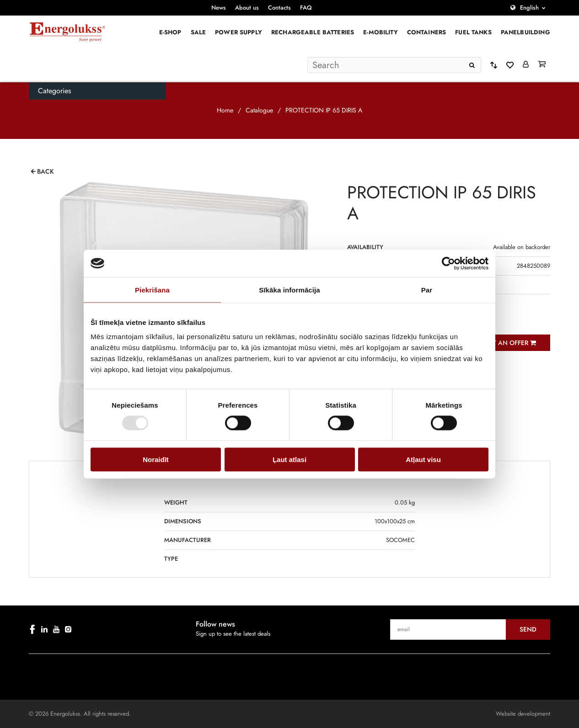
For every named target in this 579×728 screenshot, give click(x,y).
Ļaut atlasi (289, 460)
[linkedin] (44, 629)
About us (247, 8)
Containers (427, 32)
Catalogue (259, 110)
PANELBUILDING (525, 32)
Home (225, 110)
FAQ (306, 8)
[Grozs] (542, 65)
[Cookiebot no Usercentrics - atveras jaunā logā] (448, 263)
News (219, 8)
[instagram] (68, 629)
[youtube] (56, 629)
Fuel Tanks (473, 32)
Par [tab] (427, 290)
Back (46, 171)
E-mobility (381, 32)
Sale (198, 32)
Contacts (279, 8)
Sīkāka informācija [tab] (289, 290)
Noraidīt (156, 460)
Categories (54, 91)
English (529, 8)
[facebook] (32, 629)
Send (528, 629)
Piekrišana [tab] (152, 290)
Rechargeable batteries (313, 32)
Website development (523, 714)
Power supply (239, 32)
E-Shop (170, 32)
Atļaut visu (423, 460)
